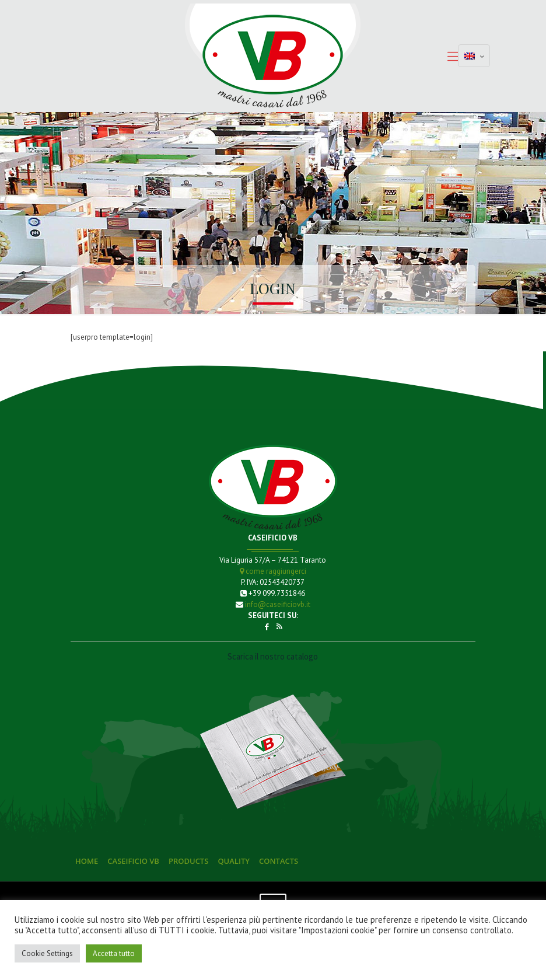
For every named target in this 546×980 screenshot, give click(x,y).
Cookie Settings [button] (47, 953)
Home (87, 861)
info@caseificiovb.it (278, 604)
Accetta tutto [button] (114, 953)
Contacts (279, 861)
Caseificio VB (133, 861)
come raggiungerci (273, 571)
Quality (234, 861)
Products (188, 861)
